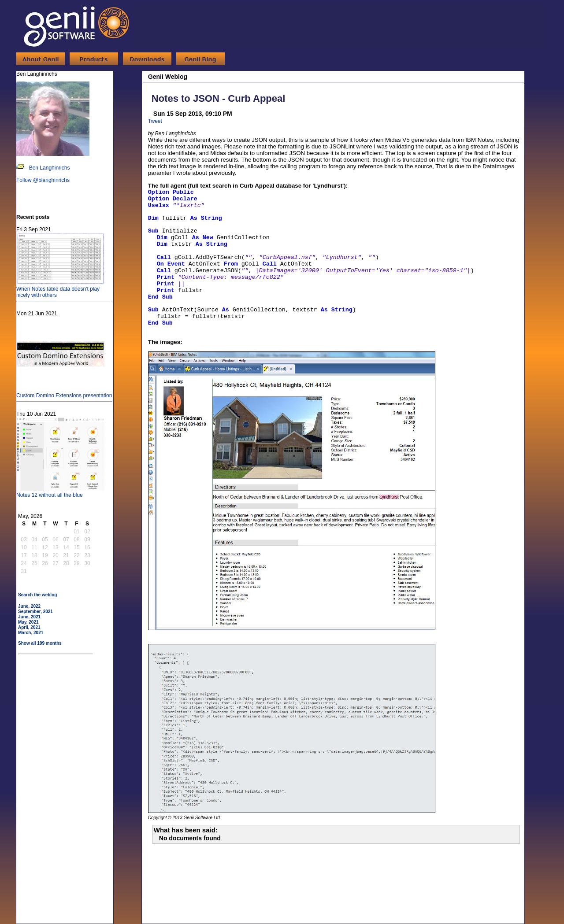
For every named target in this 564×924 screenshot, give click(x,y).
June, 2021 (29, 617)
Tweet (155, 121)
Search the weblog (37, 595)
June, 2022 (29, 606)
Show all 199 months (40, 643)
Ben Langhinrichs (50, 168)
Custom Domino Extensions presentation (64, 392)
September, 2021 (35, 612)
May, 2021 (28, 622)
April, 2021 (29, 627)
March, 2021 (31, 633)
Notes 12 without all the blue (60, 492)
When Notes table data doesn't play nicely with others (60, 289)
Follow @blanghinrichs (43, 180)
